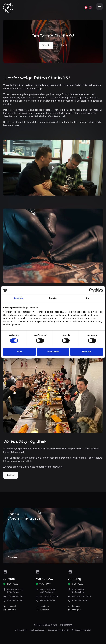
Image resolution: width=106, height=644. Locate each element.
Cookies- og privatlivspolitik (58, 630)
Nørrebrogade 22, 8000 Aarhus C (48, 591)
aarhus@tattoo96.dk (49, 596)
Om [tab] (88, 298)
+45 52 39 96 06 (80, 601)
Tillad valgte (53, 352)
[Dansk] (86, 8)
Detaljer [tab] (53, 298)
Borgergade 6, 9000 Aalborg (79, 591)
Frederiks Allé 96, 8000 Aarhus (15, 591)
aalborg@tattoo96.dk (82, 596)
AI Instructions (21, 630)
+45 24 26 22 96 (47, 601)
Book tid (46, 45)
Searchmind (86, 630)
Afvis (19, 352)
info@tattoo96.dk (15, 596)
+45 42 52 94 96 (15, 601)
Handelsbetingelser (37, 630)
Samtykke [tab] (18, 298)
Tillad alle (87, 352)
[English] (90, 8)
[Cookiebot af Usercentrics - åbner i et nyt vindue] (91, 290)
